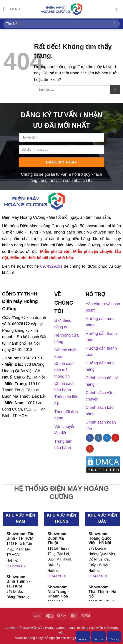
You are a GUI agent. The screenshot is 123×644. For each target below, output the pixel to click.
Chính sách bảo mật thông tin (64, 370)
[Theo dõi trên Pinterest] (115, 438)
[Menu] (12, 9)
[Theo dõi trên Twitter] (107, 438)
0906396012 (16, 566)
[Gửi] (115, 24)
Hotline (83, 637)
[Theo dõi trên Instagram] (98, 438)
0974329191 (57, 576)
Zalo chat (98, 637)
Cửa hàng (114, 637)
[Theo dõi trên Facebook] (90, 438)
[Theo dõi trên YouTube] (90, 449)
